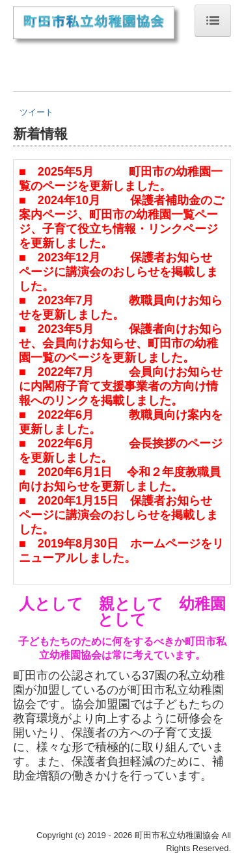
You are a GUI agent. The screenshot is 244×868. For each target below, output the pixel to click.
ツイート (36, 112)
